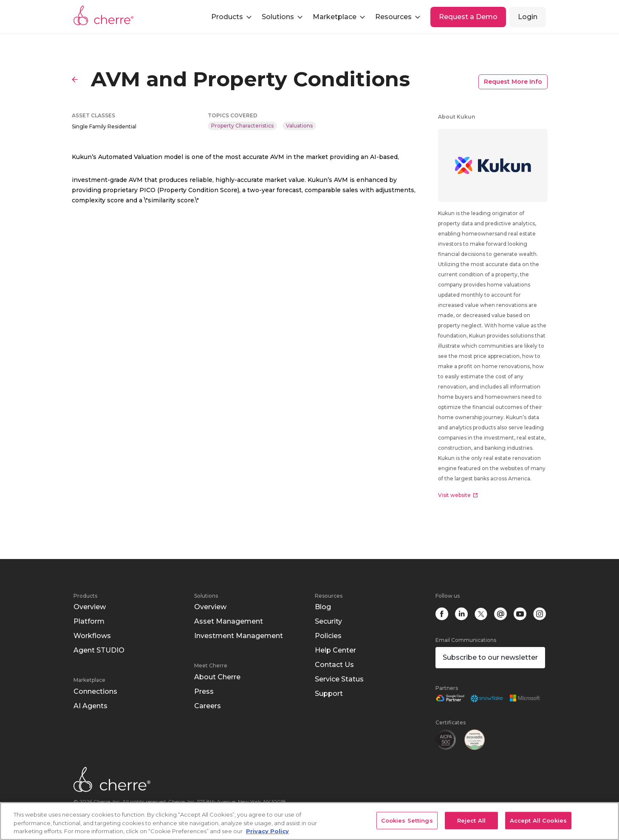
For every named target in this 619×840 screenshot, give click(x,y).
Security (328, 621)
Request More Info (513, 82)
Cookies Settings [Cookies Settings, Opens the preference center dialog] (407, 820)
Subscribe (490, 657)
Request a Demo (468, 17)
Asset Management (229, 621)
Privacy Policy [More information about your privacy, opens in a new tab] (267, 831)
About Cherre (217, 677)
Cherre (104, 15)
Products (85, 596)
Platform (89, 621)
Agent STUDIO (99, 650)
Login (528, 17)
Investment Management (239, 636)
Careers (208, 706)
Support (329, 694)
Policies (328, 636)
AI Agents (90, 706)
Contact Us (334, 665)
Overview (90, 607)
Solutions (206, 596)
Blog (323, 607)
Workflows (92, 636)
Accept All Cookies (538, 820)
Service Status (339, 679)
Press (204, 691)
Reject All (471, 820)
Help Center (335, 650)
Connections (95, 691)
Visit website (458, 495)
